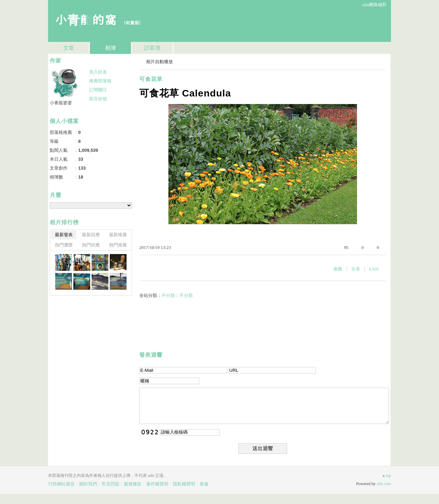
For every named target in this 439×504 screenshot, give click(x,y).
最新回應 (91, 235)
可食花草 (151, 79)
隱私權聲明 (184, 484)
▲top (386, 476)
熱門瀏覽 (64, 245)
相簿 (110, 48)
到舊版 (132, 22)
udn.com (384, 484)
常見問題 (110, 484)
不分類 (168, 295)
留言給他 (98, 99)
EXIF (374, 269)
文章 (69, 48)
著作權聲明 (157, 484)
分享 (356, 269)
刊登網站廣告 (61, 484)
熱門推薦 (118, 245)
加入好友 (98, 72)
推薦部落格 (100, 81)
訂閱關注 (98, 90)
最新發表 (64, 235)
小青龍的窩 (86, 19)
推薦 (338, 269)
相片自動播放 (159, 62)
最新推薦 (118, 235)
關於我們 (88, 484)
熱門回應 (91, 245)
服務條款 (133, 484)
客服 (204, 484)
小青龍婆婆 (61, 103)
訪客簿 (152, 48)
